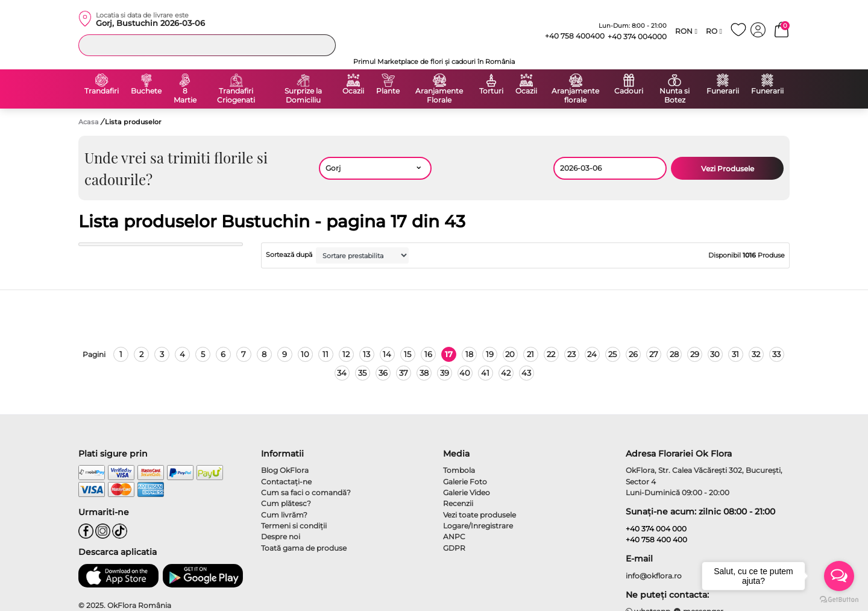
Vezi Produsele (728, 169)
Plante (388, 91)
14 (387, 354)
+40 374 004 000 (656, 529)
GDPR (454, 548)
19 (490, 354)
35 (362, 373)
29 (695, 354)
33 (776, 354)
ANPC (454, 537)
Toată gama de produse (304, 548)
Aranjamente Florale (439, 96)
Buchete (146, 91)
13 (366, 354)
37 (404, 373)
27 (654, 354)
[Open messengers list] (839, 576)
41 (485, 373)
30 (715, 354)
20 (510, 354)
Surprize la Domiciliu (303, 96)
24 (592, 354)
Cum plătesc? (286, 503)
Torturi (491, 91)
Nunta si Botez (675, 96)
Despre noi (281, 537)
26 (633, 354)
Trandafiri (102, 91)
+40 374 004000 (637, 36)
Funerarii (723, 91)
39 (445, 373)
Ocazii (353, 91)
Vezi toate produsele (480, 515)
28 (674, 354)
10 (305, 354)
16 (428, 354)
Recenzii (458, 503)
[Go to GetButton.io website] (839, 599)
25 (612, 354)
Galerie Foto (465, 482)
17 (449, 354)
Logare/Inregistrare (478, 526)
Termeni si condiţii (294, 526)
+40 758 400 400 (656, 540)
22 (551, 354)
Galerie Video (467, 492)
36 (383, 373)
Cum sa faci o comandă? (306, 492)
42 (506, 373)
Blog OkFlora (285, 470)
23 (571, 354)
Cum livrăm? (284, 515)
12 (346, 354)
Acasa (89, 122)
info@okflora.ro (654, 576)
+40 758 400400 (570, 36)
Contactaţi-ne (286, 482)
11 (325, 354)
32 (756, 354)
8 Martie (185, 96)
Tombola (459, 470)
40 (465, 373)
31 (735, 354)
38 (424, 373)
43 (526, 373)
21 (530, 354)
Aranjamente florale (575, 96)
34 (342, 373)
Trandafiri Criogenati (236, 96)
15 (407, 354)
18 (469, 354)
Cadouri (629, 91)
